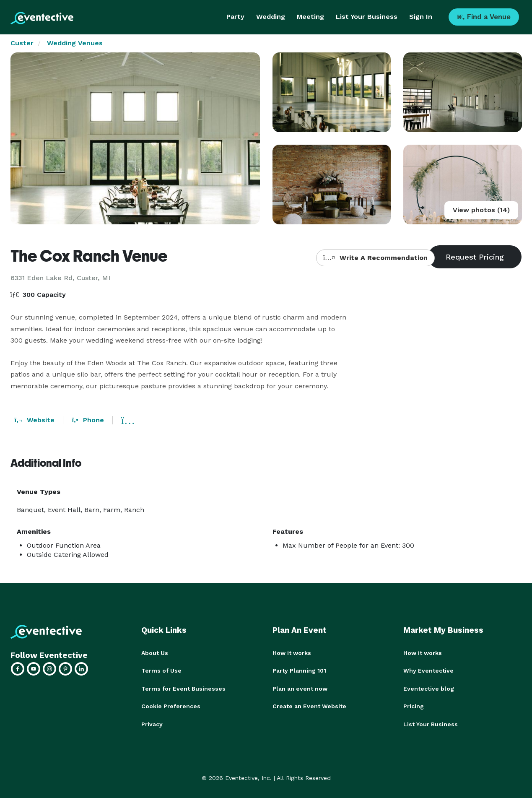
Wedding (271, 17)
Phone (88, 420)
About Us (155, 653)
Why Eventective (428, 671)
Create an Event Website (309, 706)
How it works (292, 653)
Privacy (152, 723)
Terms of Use (161, 671)
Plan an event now (300, 688)
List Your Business (367, 17)
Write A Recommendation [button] (375, 258)
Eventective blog (429, 688)
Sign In (421, 17)
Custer (22, 43)
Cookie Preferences (171, 706)
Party (235, 17)
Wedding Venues (75, 43)
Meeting (310, 17)
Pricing (414, 706)
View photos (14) (481, 210)
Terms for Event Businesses (183, 688)
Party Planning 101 (299, 671)
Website (35, 420)
